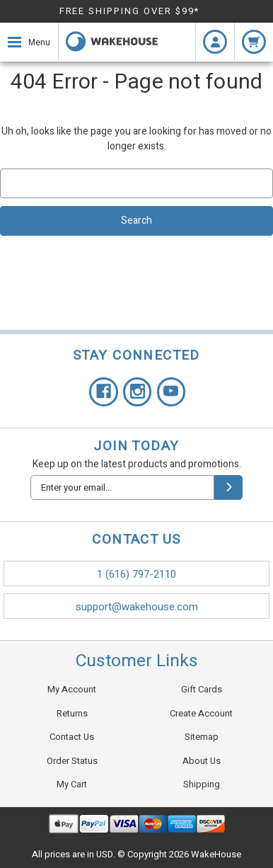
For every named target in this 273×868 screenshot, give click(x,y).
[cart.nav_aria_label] (254, 42)
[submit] (228, 487)
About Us (202, 761)
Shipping (202, 784)
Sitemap (202, 737)
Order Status (72, 761)
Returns (72, 713)
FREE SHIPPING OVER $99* (130, 11)
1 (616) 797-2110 (136, 574)
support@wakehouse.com (137, 607)
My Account (72, 689)
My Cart (72, 784)
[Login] (215, 42)
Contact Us (72, 737)
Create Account (201, 713)
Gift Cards (202, 689)
